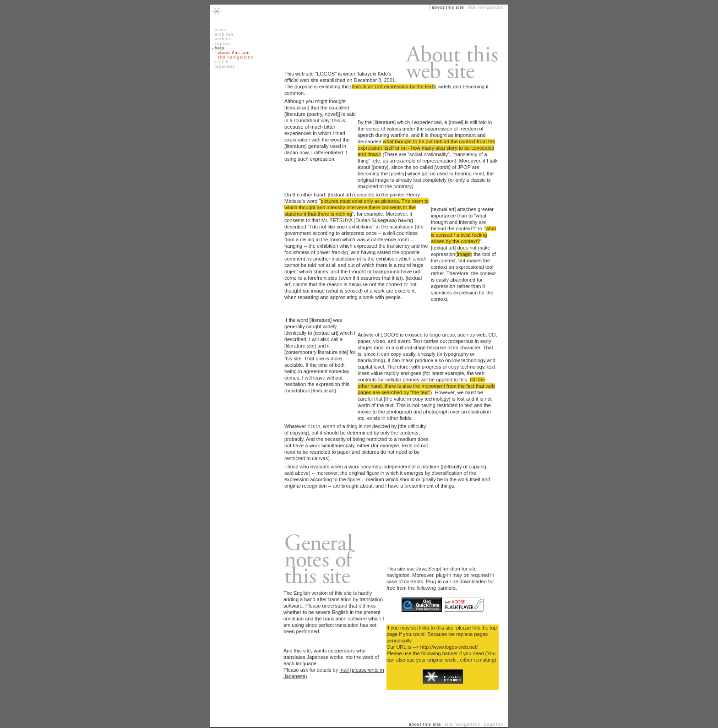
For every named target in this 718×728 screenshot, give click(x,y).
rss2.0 (222, 62)
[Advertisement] (242, 142)
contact (223, 43)
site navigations (235, 57)
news (220, 30)
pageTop (494, 724)
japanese (225, 66)
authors (223, 39)
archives (224, 34)
